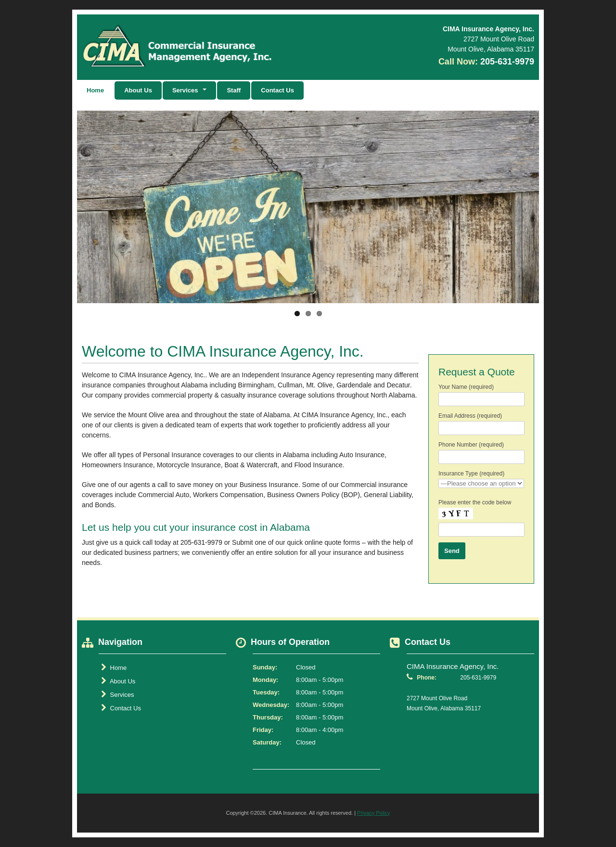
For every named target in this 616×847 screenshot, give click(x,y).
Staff (234, 90)
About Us (138, 90)
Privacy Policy (373, 813)
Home (95, 90)
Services (117, 694)
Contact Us (277, 90)
